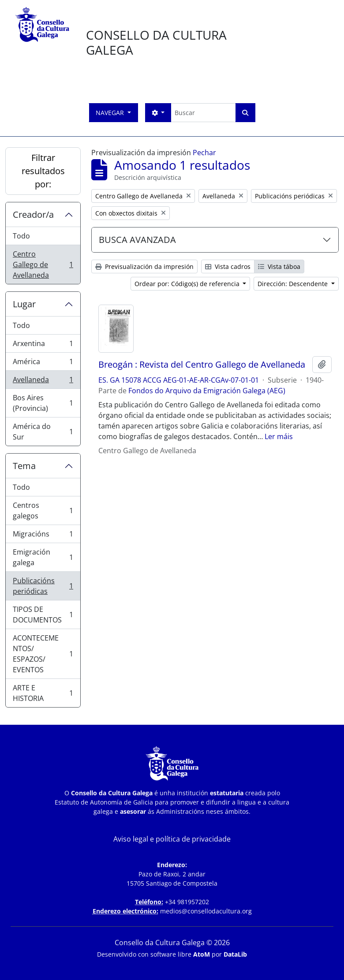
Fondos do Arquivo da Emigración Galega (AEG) (207, 391)
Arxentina (43, 345)
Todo (21, 236)
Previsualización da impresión (144, 266)
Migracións (43, 536)
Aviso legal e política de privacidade (172, 839)
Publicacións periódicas (43, 586)
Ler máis (279, 436)
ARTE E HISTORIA (43, 693)
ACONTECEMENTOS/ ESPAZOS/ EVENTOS (43, 654)
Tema (24, 466)
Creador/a (33, 214)
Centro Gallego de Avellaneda (43, 265)
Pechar (204, 153)
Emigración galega (43, 557)
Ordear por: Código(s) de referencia (188, 284)
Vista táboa (279, 266)
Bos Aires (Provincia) (43, 403)
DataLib (235, 954)
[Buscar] (203, 113)
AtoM (202, 954)
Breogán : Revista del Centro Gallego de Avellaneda (202, 365)
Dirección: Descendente (294, 284)
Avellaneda (43, 382)
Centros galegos (43, 510)
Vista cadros (228, 266)
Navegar (111, 113)
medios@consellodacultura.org (206, 911)
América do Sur (43, 432)
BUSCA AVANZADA (137, 240)
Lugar (24, 304)
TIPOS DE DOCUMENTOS (43, 615)
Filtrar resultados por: (43, 171)
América (43, 363)
